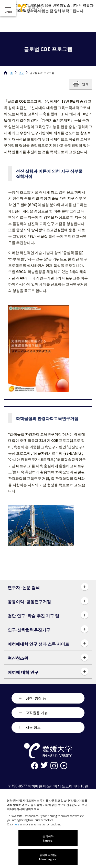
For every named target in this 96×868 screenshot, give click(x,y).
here (16, 824)
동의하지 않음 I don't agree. (48, 857)
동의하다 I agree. (48, 838)
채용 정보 (33, 727)
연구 (21, 73)
